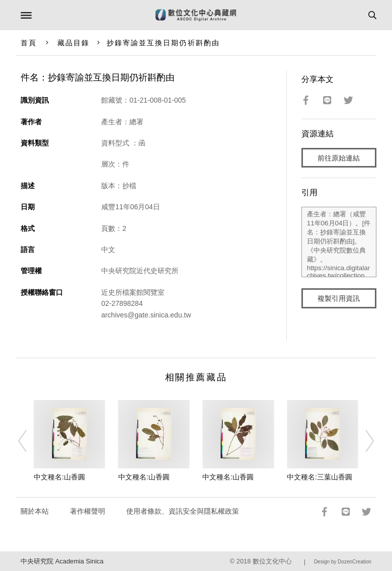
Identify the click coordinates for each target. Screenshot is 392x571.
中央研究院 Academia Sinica (62, 561)
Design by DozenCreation (343, 562)
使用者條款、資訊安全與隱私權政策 (183, 511)
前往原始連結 (339, 158)
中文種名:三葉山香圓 (320, 477)
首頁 (29, 43)
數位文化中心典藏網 (196, 15)
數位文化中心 (272, 561)
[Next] (363, 441)
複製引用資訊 (339, 298)
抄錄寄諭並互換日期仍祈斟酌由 (163, 43)
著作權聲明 (88, 511)
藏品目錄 (73, 43)
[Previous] (29, 441)
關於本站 (35, 511)
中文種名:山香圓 (59, 477)
